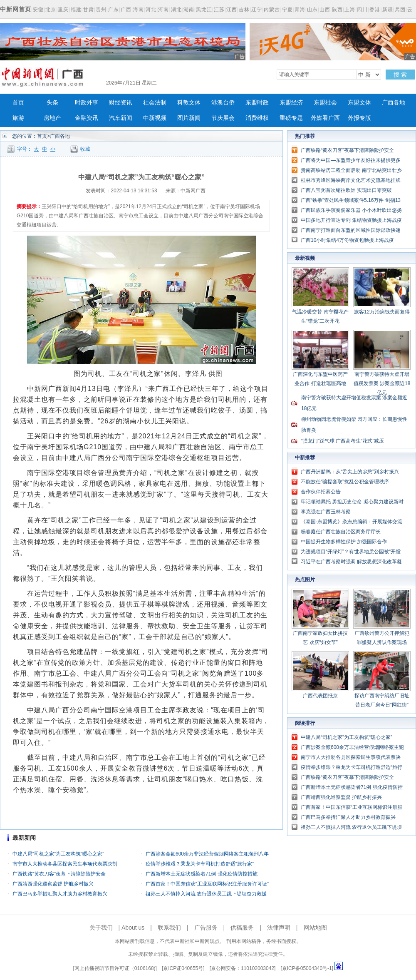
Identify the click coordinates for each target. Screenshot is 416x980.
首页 (18, 103)
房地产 (52, 118)
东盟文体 (359, 103)
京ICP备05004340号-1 (307, 968)
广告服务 (206, 928)
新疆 (388, 10)
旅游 (18, 118)
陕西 (337, 10)
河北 (151, 10)
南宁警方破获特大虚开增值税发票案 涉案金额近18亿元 (382, 383)
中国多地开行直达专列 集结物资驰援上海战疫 (351, 220)
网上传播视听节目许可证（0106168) (115, 968)
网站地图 (315, 928)
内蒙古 (272, 10)
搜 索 (400, 75)
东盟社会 (325, 103)
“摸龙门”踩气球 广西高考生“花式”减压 (343, 441)
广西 (126, 10)
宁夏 (287, 10)
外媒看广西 (325, 118)
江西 (232, 10)
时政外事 (87, 103)
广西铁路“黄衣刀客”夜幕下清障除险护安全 (59, 874)
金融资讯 (87, 118)
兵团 (400, 10)
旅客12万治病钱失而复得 (382, 312)
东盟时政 (257, 103)
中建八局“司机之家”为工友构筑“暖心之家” (58, 854)
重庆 (63, 10)
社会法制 (155, 103)
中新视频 (155, 118)
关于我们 (101, 928)
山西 (325, 10)
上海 (350, 10)
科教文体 (189, 103)
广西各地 (394, 103)
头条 (52, 103)
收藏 (85, 149)
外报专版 (359, 118)
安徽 (38, 10)
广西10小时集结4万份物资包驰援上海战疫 (347, 240)
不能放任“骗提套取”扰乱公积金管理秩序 (345, 482)
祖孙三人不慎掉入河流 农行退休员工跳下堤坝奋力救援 (206, 894)
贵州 (101, 10)
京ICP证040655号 (183, 968)
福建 (76, 10)
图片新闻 (189, 118)
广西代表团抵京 (320, 696)
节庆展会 (223, 118)
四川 (362, 10)
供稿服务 (242, 928)
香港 (375, 10)
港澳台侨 (223, 103)
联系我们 (169, 928)
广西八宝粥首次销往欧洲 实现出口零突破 (346, 190)
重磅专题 (291, 118)
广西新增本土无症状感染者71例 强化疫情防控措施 (202, 874)
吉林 (244, 10)
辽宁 (257, 10)
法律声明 (279, 928)
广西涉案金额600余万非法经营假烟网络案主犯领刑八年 (207, 854)
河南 (163, 10)
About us (133, 928)
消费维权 (257, 118)
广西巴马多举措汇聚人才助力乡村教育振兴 (60, 894)
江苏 (219, 10)
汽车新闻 (121, 118)
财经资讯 (121, 103)
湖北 (176, 10)
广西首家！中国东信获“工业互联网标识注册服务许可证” (207, 884)
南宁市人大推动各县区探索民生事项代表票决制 (65, 864)
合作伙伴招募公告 (321, 492)
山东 (312, 10)
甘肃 (89, 10)
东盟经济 (291, 103)
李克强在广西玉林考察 (326, 512)
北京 (51, 10)
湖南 (189, 10)
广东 (114, 10)
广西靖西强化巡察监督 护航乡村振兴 (53, 884)
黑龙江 (204, 10)
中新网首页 (16, 9)
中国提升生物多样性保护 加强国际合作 (344, 542)
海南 (139, 10)
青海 (300, 10)
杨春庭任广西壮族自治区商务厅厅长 (341, 532)
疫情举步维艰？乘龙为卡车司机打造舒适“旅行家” (200, 864)
